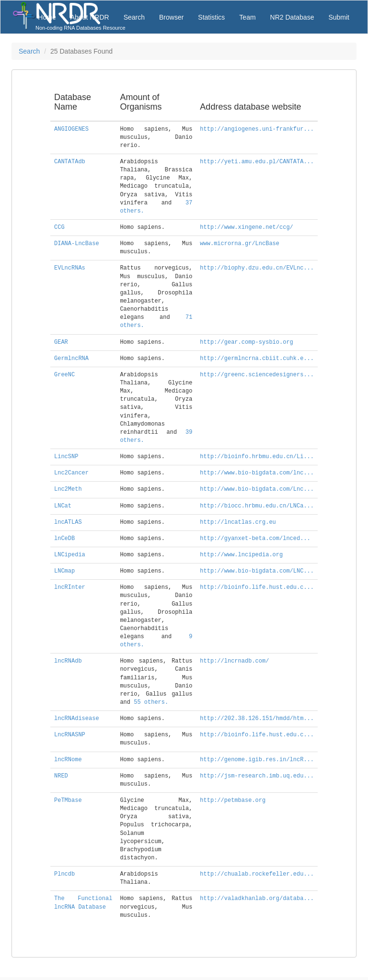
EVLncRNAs (70, 268)
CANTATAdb (70, 162)
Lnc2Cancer (71, 473)
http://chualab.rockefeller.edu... (257, 874)
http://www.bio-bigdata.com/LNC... (257, 571)
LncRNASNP (70, 735)
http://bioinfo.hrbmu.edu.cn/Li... (257, 457)
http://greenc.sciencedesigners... (257, 375)
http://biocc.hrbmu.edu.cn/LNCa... (257, 506)
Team (247, 17)
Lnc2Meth (68, 489)
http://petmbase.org (233, 800)
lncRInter (70, 587)
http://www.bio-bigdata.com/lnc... (257, 473)
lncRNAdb (68, 661)
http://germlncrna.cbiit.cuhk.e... (257, 359)
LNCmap (64, 571)
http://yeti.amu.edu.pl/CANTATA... (257, 162)
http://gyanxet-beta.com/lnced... (255, 539)
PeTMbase (68, 800)
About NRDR (90, 17)
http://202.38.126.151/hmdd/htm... (257, 719)
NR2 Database (292, 17)
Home (47, 17)
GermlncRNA (71, 359)
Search (134, 17)
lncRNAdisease (77, 719)
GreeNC (64, 375)
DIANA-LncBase (77, 244)
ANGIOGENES (71, 129)
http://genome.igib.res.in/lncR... (257, 760)
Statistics (211, 17)
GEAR (61, 342)
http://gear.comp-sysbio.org (246, 342)
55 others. (151, 702)
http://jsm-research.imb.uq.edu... (257, 776)
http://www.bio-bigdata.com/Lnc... (257, 489)
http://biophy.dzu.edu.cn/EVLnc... (257, 268)
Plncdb (64, 874)
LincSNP (66, 457)
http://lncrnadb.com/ (234, 661)
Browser (171, 17)
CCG (59, 227)
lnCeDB (64, 539)
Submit (339, 17)
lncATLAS (68, 522)
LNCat (63, 506)
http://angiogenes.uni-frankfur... (257, 129)
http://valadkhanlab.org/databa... (257, 899)
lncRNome (68, 760)
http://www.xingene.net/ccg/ (246, 227)
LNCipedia (70, 555)
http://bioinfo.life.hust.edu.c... (257, 587)
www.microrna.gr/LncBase (240, 244)
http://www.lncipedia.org (241, 555)
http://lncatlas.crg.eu (238, 522)
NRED (61, 776)
